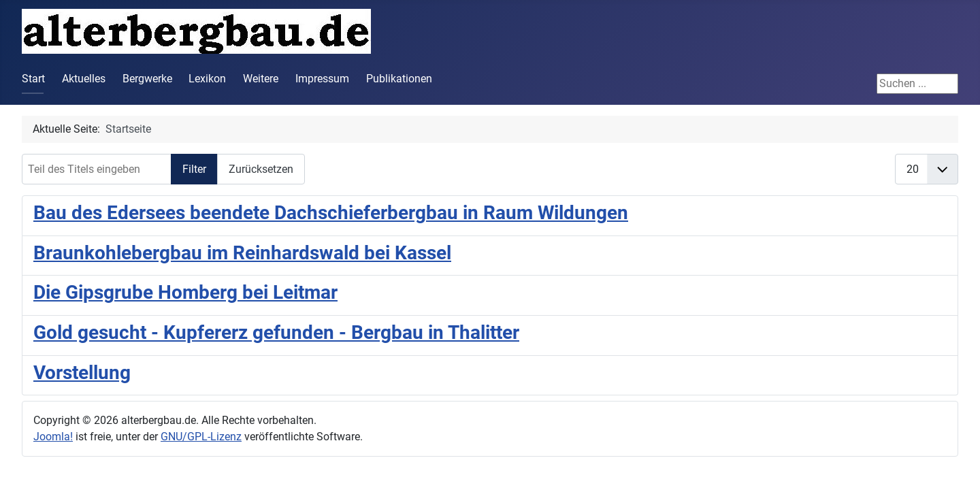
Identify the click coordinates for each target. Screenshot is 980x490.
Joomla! (53, 437)
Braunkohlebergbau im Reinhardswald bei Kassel (242, 253)
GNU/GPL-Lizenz (201, 437)
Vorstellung (82, 373)
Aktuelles (84, 79)
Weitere (261, 79)
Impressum (322, 79)
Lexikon (207, 79)
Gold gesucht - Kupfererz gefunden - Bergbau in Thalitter (276, 332)
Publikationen (399, 79)
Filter (194, 169)
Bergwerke (147, 79)
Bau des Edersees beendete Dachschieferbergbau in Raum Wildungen (331, 213)
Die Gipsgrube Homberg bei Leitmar (185, 292)
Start (33, 79)
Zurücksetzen (261, 169)
